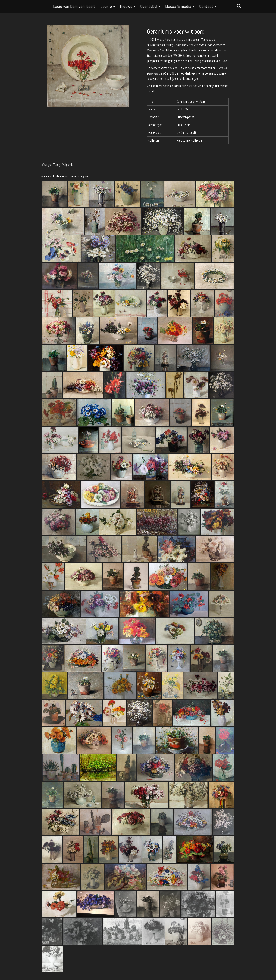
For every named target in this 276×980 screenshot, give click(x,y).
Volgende (68, 165)
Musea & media (180, 6)
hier (153, 86)
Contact (208, 6)
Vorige (47, 165)
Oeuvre (108, 6)
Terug (57, 165)
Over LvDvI (150, 6)
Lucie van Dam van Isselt (74, 6)
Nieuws (128, 6)
